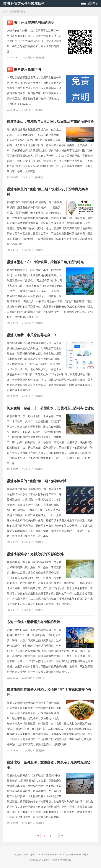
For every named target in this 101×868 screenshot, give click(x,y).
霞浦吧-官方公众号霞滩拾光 (24, 4)
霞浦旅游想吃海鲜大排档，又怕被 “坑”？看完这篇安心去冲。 (49, 692)
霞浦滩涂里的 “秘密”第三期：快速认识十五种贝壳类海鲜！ (47, 192)
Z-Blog (45, 860)
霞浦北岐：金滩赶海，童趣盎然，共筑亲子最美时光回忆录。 (49, 765)
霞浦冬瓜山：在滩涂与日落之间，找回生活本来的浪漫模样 (50, 122)
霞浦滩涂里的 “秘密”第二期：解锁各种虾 (37, 481)
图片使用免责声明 (27, 70)
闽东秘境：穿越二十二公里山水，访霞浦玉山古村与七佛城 (50, 408)
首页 (5, 12)
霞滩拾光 (39, 177)
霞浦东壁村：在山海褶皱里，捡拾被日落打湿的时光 (45, 262)
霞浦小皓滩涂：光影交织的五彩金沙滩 (35, 554)
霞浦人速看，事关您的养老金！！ (32, 335)
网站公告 (40, 58)
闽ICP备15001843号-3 (77, 855)
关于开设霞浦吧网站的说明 (34, 23)
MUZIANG (66, 860)
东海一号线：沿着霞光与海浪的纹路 (34, 622)
